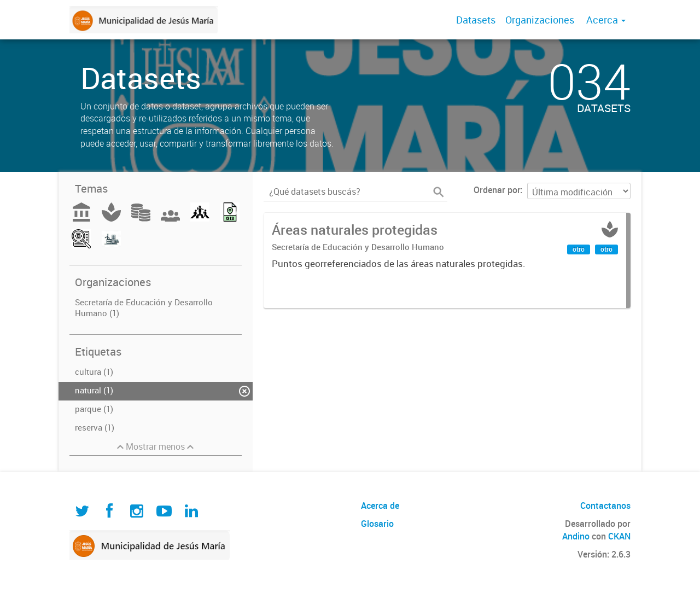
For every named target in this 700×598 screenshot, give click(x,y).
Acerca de (380, 506)
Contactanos (605, 506)
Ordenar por (497, 190)
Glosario (377, 524)
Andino (576, 536)
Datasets (476, 20)
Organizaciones (540, 20)
